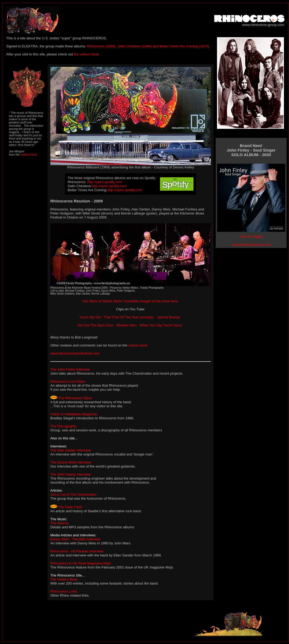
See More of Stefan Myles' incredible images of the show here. (131, 301)
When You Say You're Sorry (161, 325)
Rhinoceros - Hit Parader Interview (77, 551)
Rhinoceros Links (64, 591)
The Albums (60, 523)
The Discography (63, 426)
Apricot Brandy (169, 317)
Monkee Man (126, 325)
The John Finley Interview (70, 369)
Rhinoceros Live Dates (68, 381)
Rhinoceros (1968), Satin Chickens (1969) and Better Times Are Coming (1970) (147, 46)
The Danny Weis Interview (71, 462)
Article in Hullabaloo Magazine (74, 414)
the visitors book (86, 54)
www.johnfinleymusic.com (251, 245)
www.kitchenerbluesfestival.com (75, 353)
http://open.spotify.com (105, 182)
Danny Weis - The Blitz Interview (75, 539)
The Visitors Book (64, 579)
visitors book (28, 155)
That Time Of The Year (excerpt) (129, 317)
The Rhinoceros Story (75, 398)
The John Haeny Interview (71, 474)
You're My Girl (90, 317)
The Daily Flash (70, 507)
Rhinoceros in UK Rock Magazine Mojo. (81, 563)
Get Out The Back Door (95, 325)
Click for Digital (251, 237)
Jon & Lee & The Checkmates (73, 494)
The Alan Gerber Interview (71, 450)
